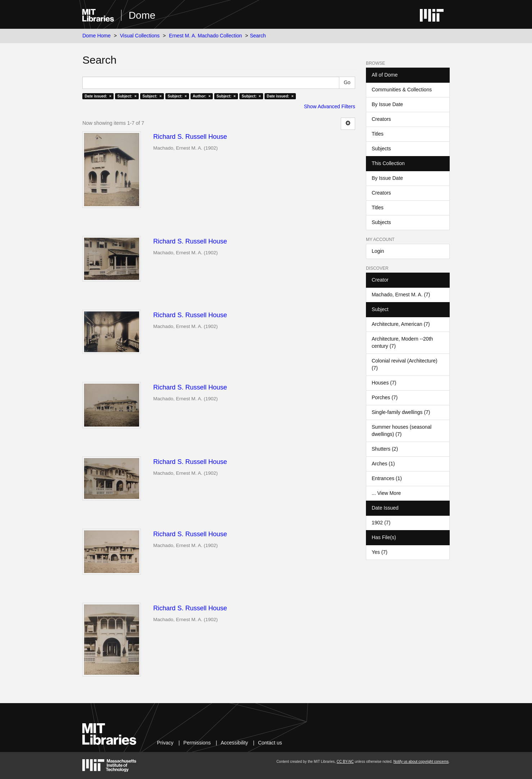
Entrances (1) (387, 478)
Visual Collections (140, 36)
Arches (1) (383, 464)
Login (378, 251)
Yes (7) (380, 552)
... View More (386, 493)
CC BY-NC (345, 762)
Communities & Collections (402, 90)
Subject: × (127, 96)
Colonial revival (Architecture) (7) (405, 364)
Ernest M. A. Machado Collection (205, 36)
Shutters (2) (385, 449)
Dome (142, 15)
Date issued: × (98, 96)
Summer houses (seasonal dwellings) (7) (402, 430)
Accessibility (234, 743)
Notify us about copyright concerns (421, 762)
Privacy (165, 743)
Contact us (270, 743)
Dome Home (97, 36)
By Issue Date (387, 104)
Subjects (381, 149)
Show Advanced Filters (330, 106)
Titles (378, 134)
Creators (381, 119)
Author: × (202, 96)
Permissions (197, 743)
